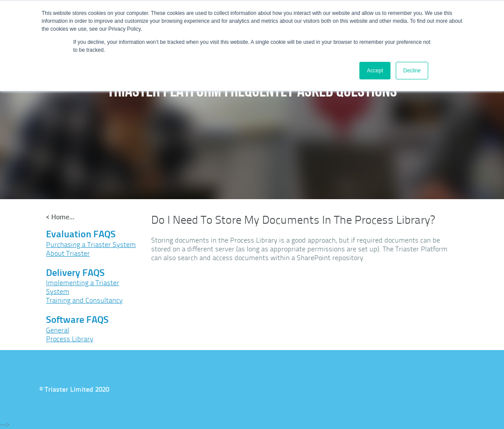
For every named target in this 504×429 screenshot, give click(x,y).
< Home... (60, 217)
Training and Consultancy (84, 300)
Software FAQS (77, 320)
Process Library (70, 339)
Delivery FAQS (75, 273)
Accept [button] (375, 71)
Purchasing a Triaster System (91, 245)
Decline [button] (412, 71)
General (58, 330)
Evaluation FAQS (81, 234)
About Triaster (68, 253)
